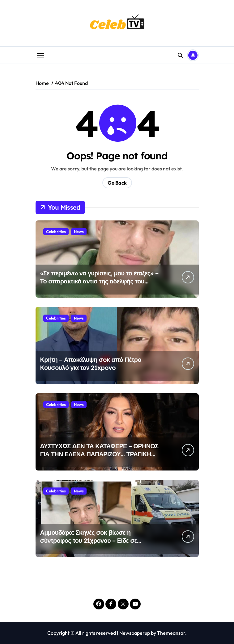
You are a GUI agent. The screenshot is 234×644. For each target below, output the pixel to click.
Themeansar (171, 633)
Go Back (117, 183)
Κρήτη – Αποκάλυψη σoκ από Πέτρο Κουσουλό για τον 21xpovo (91, 364)
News (79, 232)
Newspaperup (135, 633)
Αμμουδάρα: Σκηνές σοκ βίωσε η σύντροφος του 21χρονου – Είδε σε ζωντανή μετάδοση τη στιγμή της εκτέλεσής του (100, 544)
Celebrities (56, 232)
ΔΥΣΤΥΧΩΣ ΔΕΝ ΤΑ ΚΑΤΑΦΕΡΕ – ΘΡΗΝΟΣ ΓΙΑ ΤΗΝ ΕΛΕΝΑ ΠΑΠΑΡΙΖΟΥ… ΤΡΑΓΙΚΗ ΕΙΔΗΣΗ (99, 454)
